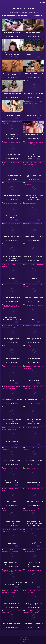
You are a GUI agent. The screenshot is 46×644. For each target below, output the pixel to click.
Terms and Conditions (24, 640)
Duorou (4, 3)
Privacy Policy (24, 638)
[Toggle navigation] (44, 3)
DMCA (24, 641)
